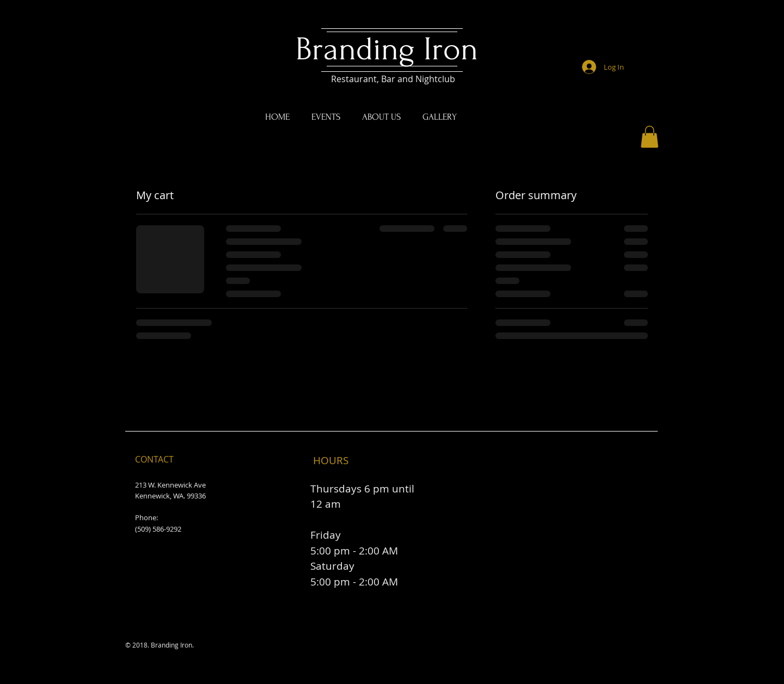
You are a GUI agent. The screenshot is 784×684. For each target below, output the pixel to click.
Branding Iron (391, 49)
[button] (650, 137)
